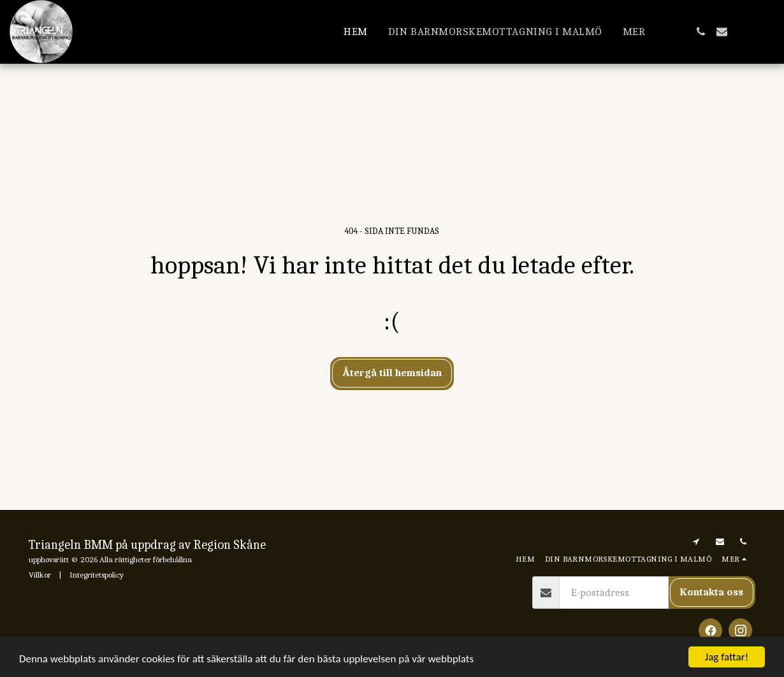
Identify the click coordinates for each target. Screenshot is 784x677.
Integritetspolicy (97, 575)
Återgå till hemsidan (392, 373)
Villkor (40, 575)
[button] (701, 32)
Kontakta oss (712, 592)
